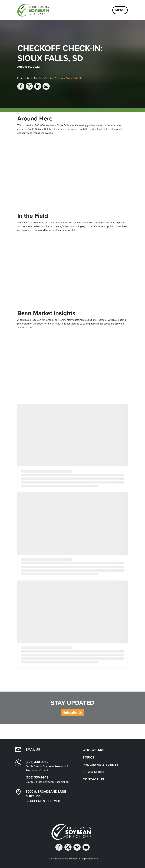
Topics (89, 757)
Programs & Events (101, 765)
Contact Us (93, 779)
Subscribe (70, 712)
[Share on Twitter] (29, 86)
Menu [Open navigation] (120, 10)
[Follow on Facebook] (59, 847)
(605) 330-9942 (37, 762)
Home (21, 78)
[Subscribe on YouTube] (86, 847)
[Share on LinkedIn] (38, 86)
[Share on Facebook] (21, 86)
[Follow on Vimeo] (77, 847)
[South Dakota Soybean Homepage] (34, 10)
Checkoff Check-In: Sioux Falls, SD (63, 78)
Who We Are (94, 750)
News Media (34, 78)
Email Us (33, 749)
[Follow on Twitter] (68, 847)
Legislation (93, 772)
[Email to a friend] (46, 86)
